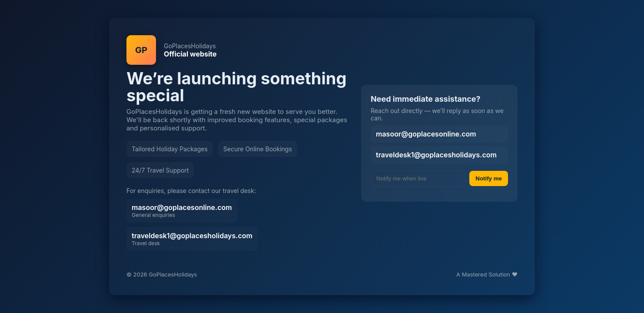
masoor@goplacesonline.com (182, 211)
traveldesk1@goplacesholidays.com (192, 239)
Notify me (489, 178)
